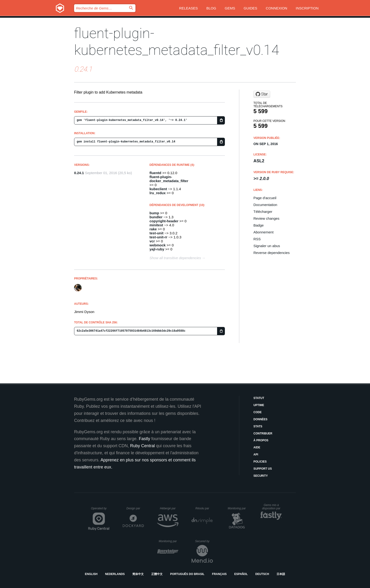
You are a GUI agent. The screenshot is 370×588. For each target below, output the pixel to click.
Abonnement (263, 232)
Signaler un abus (267, 246)
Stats (258, 426)
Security (261, 476)
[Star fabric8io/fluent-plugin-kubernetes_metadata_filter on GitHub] (262, 94)
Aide (257, 447)
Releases (188, 8)
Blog (211, 8)
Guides (251, 8)
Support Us (263, 469)
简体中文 (138, 574)
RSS (257, 239)
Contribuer (263, 433)
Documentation (265, 205)
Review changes (266, 218)
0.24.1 (79, 173)
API (256, 455)
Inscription (307, 8)
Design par (135, 508)
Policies (260, 462)
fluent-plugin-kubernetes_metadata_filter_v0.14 (177, 42)
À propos (261, 440)
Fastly (144, 439)
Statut (259, 398)
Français (219, 574)
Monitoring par (238, 508)
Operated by (100, 510)
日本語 (281, 574)
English (91, 574)
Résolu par (204, 508)
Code (258, 412)
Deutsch (262, 574)
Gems (230, 8)
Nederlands (115, 574)
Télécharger (263, 212)
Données (260, 419)
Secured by (204, 541)
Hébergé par (169, 508)
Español (241, 574)
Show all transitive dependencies (175, 258)
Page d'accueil (265, 198)
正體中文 (157, 574)
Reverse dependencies (271, 253)
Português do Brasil (187, 574)
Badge (259, 225)
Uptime (259, 405)
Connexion (276, 8)
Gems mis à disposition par (272, 507)
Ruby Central (142, 446)
